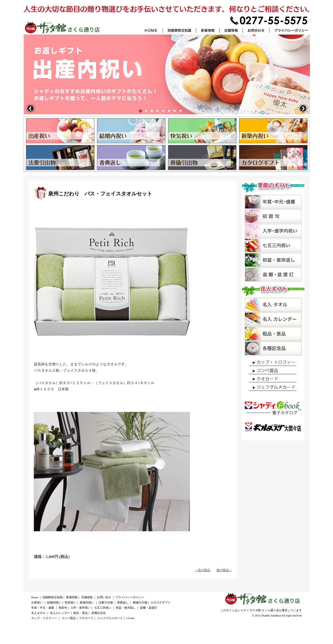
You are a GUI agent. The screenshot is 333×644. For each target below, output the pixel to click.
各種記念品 (98, 613)
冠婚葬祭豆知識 (52, 597)
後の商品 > (224, 570)
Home (35, 597)
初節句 (63, 608)
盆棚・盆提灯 (149, 608)
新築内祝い (87, 602)
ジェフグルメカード (110, 618)
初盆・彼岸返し (126, 608)
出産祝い (140, 111)
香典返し (169, 111)
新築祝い (158, 111)
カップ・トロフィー (44, 618)
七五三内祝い (103, 608)
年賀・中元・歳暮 (43, 608)
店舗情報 (87, 597)
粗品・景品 (81, 613)
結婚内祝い (146, 111)
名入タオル (38, 613)
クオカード (86, 618)
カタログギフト (181, 111)
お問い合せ (104, 597)
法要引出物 (163, 111)
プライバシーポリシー (130, 597)
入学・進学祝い (81, 608)
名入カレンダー (60, 613)
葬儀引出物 (175, 111)
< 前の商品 (203, 570)
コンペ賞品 (69, 618)
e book (130, 618)
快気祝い (152, 111)
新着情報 (72, 597)
